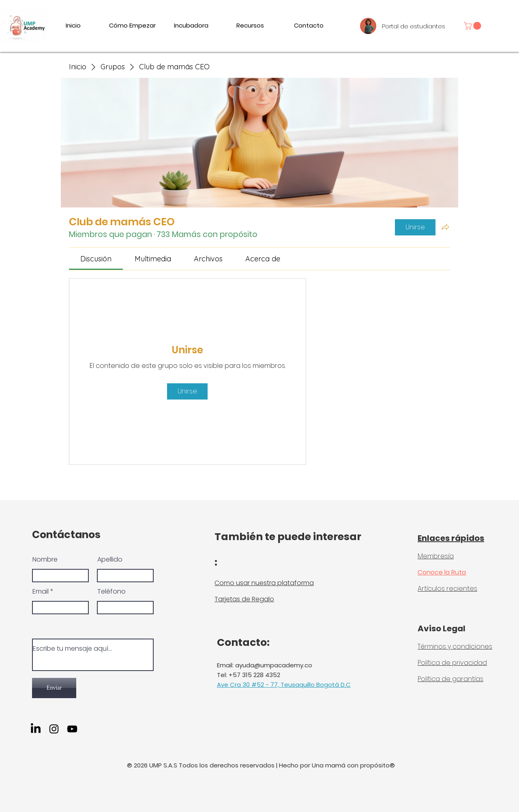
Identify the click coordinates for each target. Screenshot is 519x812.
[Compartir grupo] (445, 227)
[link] (473, 26)
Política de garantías (450, 679)
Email (41, 592)
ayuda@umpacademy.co (274, 665)
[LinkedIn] (36, 729)
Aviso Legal (442, 628)
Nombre (45, 560)
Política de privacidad (452, 663)
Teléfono (112, 592)
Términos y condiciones (455, 646)
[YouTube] (72, 729)
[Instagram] (54, 729)
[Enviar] (54, 688)
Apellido (110, 560)
